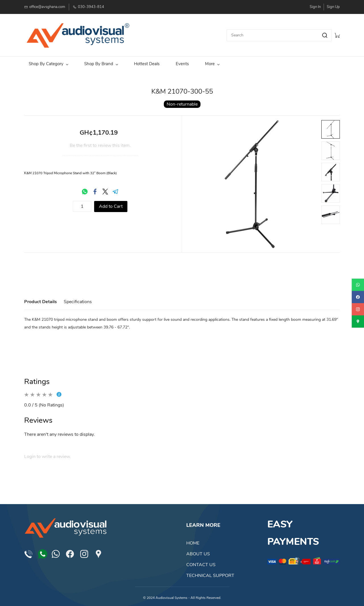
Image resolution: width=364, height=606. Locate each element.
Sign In (315, 7)
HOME (193, 541)
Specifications (78, 300)
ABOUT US (198, 552)
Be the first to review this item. (100, 143)
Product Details (41, 300)
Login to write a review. (47, 455)
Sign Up (333, 7)
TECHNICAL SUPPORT (210, 574)
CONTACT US (201, 563)
